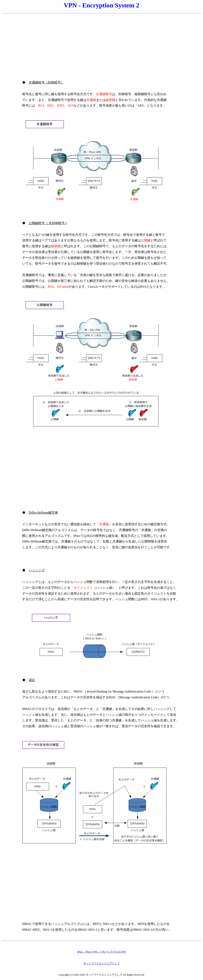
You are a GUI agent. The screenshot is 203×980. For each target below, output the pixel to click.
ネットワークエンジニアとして (102, 963)
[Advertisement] (101, 44)
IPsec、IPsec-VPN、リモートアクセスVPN (101, 952)
